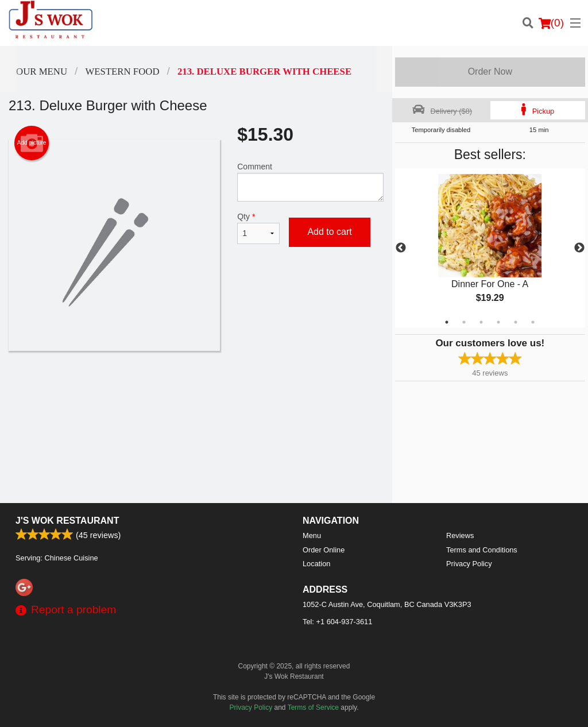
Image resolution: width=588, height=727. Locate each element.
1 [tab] (447, 322)
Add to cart (329, 232)
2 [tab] (464, 322)
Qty (258, 228)
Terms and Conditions (482, 550)
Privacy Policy (469, 564)
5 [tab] (516, 322)
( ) (551, 23)
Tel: (337, 622)
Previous (401, 248)
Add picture (32, 143)
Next (579, 248)
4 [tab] (498, 322)
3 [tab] (481, 322)
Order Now (490, 71)
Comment (310, 182)
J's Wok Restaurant (67, 521)
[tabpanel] (490, 248)
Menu (312, 535)
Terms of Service (313, 707)
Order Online (324, 550)
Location (316, 564)
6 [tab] (533, 322)
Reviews (460, 535)
